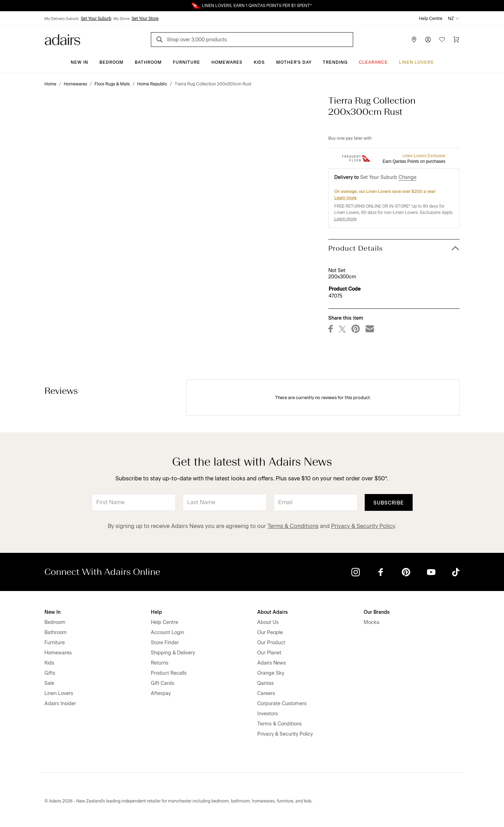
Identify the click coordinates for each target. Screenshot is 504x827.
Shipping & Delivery (173, 653)
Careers (266, 693)
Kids (259, 62)
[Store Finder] (414, 40)
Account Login (167, 633)
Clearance (373, 62)
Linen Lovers (416, 62)
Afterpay (161, 693)
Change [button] (408, 177)
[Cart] (456, 40)
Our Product (271, 643)
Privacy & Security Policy (363, 526)
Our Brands (377, 612)
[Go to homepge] (62, 39)
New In (79, 62)
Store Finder (165, 643)
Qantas (265, 683)
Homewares (227, 62)
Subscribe (389, 503)
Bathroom (148, 62)
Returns (160, 663)
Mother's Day (294, 62)
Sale (49, 683)
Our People (270, 633)
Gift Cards (163, 683)
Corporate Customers (282, 704)
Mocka (372, 622)
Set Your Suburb (96, 19)
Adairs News (272, 663)
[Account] (428, 40)
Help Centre (431, 19)
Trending (335, 62)
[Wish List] (442, 40)
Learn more (345, 198)
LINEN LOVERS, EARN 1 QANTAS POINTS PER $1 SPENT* (257, 6)
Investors (268, 714)
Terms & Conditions (293, 526)
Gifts (50, 673)
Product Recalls (169, 673)
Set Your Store (145, 19)
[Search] (161, 40)
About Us (268, 622)
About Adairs (272, 612)
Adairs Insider (60, 704)
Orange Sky (271, 673)
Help (156, 612)
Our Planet (269, 653)
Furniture (187, 62)
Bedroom (111, 62)
